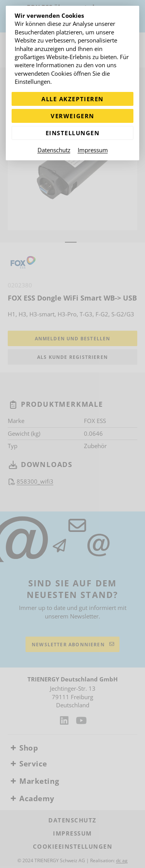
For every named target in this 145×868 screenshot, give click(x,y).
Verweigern (72, 116)
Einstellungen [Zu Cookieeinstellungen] (73, 133)
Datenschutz (54, 150)
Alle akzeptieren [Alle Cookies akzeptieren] (72, 99)
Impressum (93, 150)
